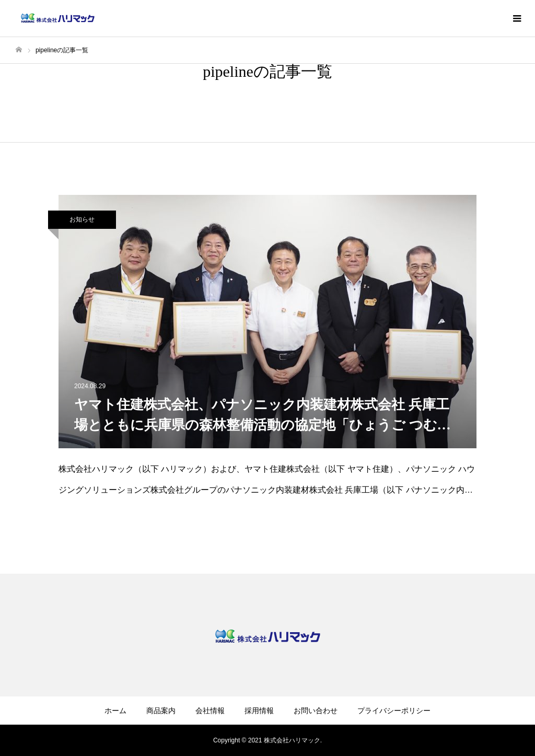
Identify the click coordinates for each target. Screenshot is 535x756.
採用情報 (259, 711)
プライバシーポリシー (394, 711)
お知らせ (82, 219)
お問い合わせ (316, 711)
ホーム (115, 711)
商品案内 (161, 711)
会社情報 (210, 711)
